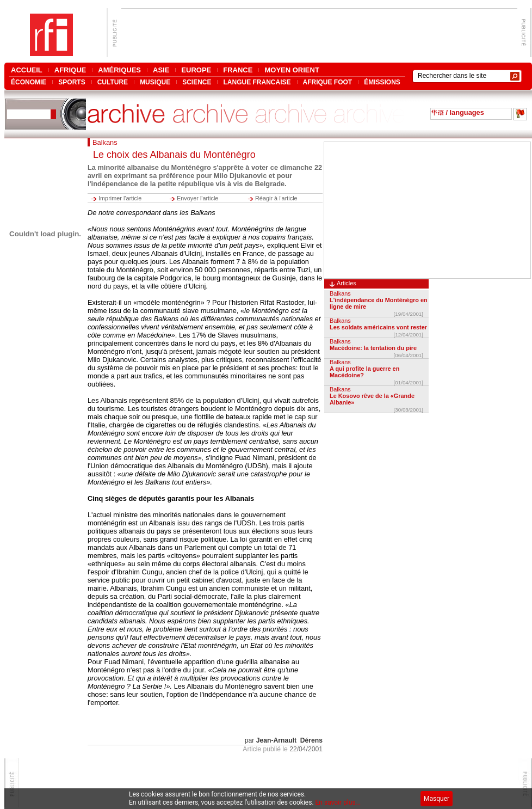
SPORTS (72, 82)
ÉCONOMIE (29, 82)
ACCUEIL (27, 70)
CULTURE (113, 82)
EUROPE (196, 70)
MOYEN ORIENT (292, 70)
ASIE (161, 70)
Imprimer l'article (120, 198)
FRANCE (238, 70)
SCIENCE (197, 82)
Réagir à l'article (276, 198)
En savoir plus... (338, 802)
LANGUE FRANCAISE (257, 82)
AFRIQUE (70, 70)
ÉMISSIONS (382, 82)
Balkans (340, 293)
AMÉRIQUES (119, 70)
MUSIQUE (155, 82)
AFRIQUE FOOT (328, 82)
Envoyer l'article (197, 198)
